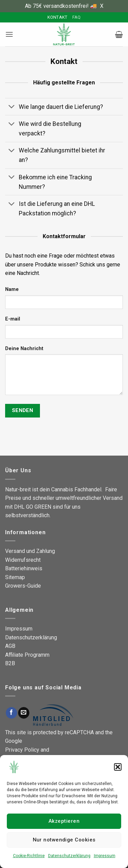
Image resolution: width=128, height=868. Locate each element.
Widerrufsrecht (23, 560)
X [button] (102, 6)
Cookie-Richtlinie (29, 856)
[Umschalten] (12, 107)
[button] (118, 767)
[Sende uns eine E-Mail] (24, 713)
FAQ (77, 17)
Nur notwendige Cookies (64, 840)
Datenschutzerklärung (69, 856)
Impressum (105, 856)
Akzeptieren (64, 821)
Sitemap (15, 577)
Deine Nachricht (24, 349)
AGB (10, 646)
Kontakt (58, 17)
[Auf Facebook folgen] (11, 713)
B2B (10, 663)
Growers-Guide (23, 586)
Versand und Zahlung (30, 551)
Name (12, 289)
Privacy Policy (22, 750)
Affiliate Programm (27, 655)
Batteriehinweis (24, 568)
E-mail (13, 319)
